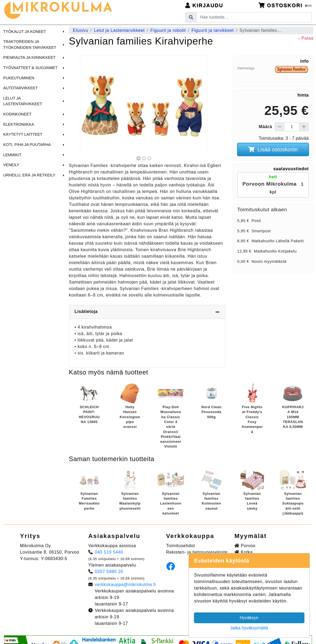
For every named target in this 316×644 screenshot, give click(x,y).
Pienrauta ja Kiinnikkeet (29, 57)
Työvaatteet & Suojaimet (30, 68)
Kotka (244, 552)
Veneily (11, 165)
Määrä (265, 127)
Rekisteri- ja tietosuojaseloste (197, 552)
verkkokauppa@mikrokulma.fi (125, 585)
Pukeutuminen (19, 78)
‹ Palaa (306, 38)
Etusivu (81, 30)
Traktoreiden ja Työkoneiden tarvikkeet (30, 45)
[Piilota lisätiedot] (217, 312)
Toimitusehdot (181, 546)
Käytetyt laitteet (23, 134)
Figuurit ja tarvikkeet (213, 30)
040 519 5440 (109, 552)
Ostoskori (285, 5)
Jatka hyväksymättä (249, 628)
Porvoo (245, 546)
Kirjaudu (204, 5)
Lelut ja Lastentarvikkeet (23, 101)
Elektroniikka (19, 124)
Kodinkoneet (17, 114)
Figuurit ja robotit (168, 30)
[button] (63, 32)
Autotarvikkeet (20, 88)
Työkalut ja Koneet (25, 32)
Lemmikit (12, 155)
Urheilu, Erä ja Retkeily (29, 175)
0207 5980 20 (109, 572)
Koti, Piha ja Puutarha (27, 145)
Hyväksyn (249, 618)
